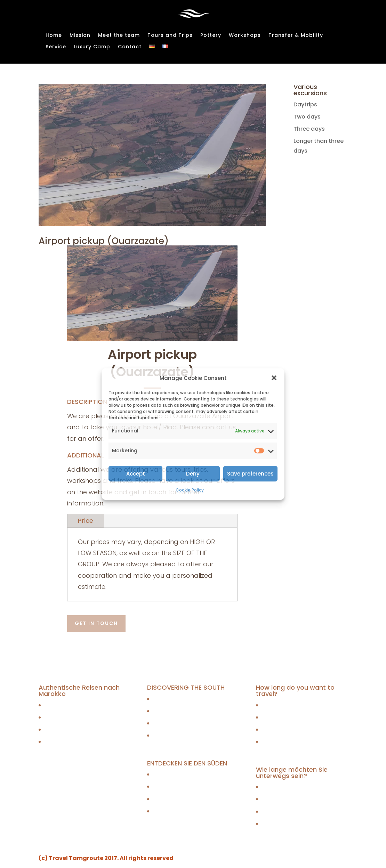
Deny (193, 474)
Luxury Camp (92, 47)
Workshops (245, 35)
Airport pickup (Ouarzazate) (104, 241)
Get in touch (96, 623)
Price (86, 521)
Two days (307, 117)
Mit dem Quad (172, 811)
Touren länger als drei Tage (82, 742)
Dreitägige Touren (69, 729)
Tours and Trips (170, 35)
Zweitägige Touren (70, 717)
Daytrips (305, 104)
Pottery (211, 35)
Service (56, 47)
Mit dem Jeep (171, 787)
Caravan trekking (176, 699)
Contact (130, 47)
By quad (163, 736)
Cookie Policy (190, 490)
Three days (309, 129)
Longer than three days (293, 742)
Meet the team (119, 35)
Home (54, 35)
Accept (136, 474)
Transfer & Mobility (296, 35)
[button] (274, 378)
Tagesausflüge (65, 705)
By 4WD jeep (169, 711)
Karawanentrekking (179, 775)
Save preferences (250, 474)
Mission (80, 35)
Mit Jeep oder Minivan (183, 799)
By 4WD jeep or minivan (185, 723)
